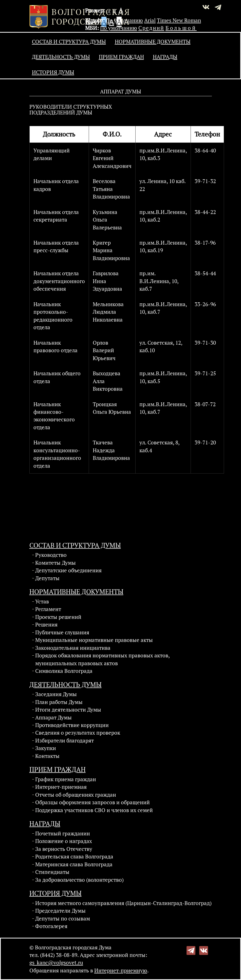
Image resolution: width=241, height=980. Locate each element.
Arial (150, 20)
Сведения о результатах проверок (78, 733)
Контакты (47, 756)
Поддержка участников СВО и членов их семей (94, 810)
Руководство (51, 555)
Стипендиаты (52, 872)
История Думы (53, 72)
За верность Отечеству (64, 849)
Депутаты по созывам (63, 918)
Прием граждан (121, 57)
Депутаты (47, 578)
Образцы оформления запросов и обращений (92, 802)
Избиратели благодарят (64, 740)
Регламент (48, 609)
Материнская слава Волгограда (74, 864)
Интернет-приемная (61, 787)
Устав (42, 601)
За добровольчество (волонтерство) (79, 880)
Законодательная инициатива (73, 648)
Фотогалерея (51, 926)
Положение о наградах (64, 841)
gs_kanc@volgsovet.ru (56, 963)
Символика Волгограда (64, 671)
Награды (165, 57)
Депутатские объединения (68, 570)
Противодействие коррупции (72, 725)
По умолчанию (124, 20)
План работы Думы (59, 702)
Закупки (46, 748)
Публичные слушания (62, 632)
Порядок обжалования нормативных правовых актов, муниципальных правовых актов (102, 659)
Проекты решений (58, 617)
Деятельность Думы (61, 57)
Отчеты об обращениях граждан (76, 795)
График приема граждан (66, 779)
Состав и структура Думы (69, 42)
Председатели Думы (60, 911)
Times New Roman (179, 20)
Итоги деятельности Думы (68, 710)
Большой (181, 28)
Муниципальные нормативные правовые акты (94, 640)
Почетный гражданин (63, 833)
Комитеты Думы (55, 563)
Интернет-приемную (121, 970)
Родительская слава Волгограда (74, 856)
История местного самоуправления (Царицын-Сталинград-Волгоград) (123, 903)
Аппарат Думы (53, 717)
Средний (151, 28)
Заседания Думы (56, 694)
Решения (46, 624)
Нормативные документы (153, 42)
